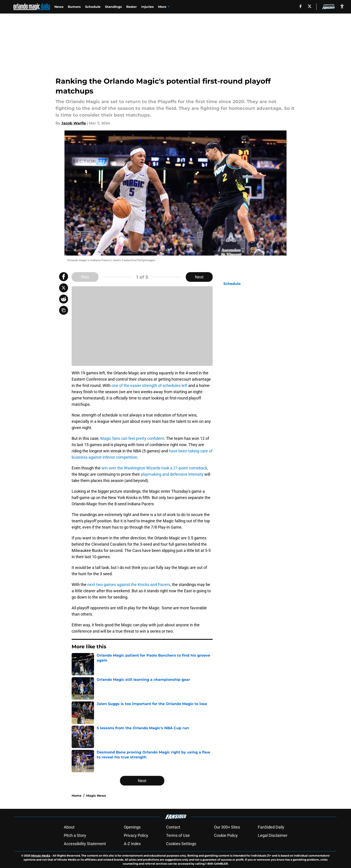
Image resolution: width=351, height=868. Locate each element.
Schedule (93, 7)
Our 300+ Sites (227, 827)
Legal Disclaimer (273, 835)
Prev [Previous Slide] (85, 277)
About (69, 827)
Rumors (74, 7)
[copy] (64, 310)
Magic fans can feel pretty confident (132, 438)
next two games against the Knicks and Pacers (129, 585)
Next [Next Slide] (199, 277)
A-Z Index (132, 844)
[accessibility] (342, 6)
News (59, 7)
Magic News (96, 796)
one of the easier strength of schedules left (149, 385)
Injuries (147, 7)
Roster (132, 7)
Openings (132, 827)
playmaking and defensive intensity (172, 474)
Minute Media (41, 856)
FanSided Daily (271, 827)
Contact (173, 827)
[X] (310, 6)
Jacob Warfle (74, 123)
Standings (113, 7)
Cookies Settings (181, 844)
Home (77, 796)
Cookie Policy (226, 835)
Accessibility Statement (85, 844)
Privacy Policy (136, 835)
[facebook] (301, 6)
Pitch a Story (75, 835)
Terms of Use (178, 835)
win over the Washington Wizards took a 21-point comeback (154, 468)
